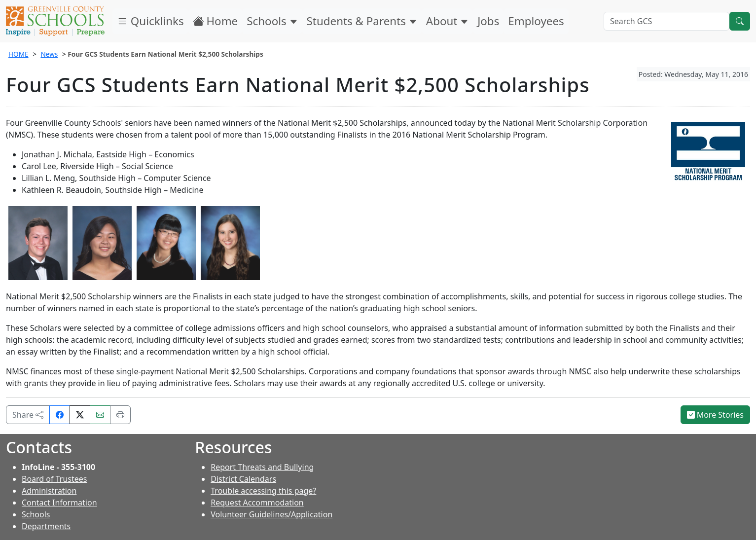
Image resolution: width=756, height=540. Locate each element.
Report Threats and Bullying (262, 467)
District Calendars (243, 479)
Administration (49, 491)
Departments (46, 526)
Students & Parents (362, 21)
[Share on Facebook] (60, 415)
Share (28, 415)
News (49, 54)
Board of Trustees (54, 479)
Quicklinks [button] (150, 21)
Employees (536, 21)
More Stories (716, 415)
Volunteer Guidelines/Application (271, 514)
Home (216, 21)
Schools (272, 21)
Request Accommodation (257, 503)
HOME (18, 54)
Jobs (488, 21)
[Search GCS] (666, 21)
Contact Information (59, 503)
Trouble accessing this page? (263, 491)
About (447, 21)
